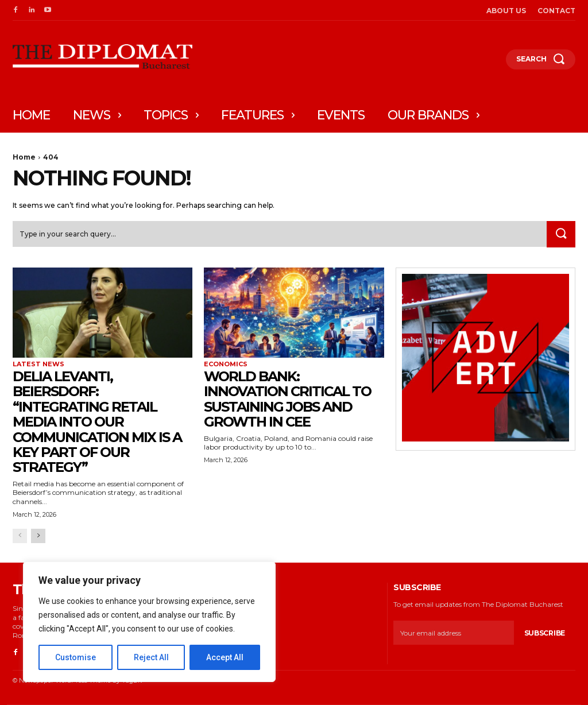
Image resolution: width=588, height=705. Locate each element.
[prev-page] (20, 536)
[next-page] (38, 536)
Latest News (38, 364)
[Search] (560, 235)
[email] (453, 633)
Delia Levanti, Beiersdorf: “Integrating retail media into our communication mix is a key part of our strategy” (97, 422)
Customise (76, 657)
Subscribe (545, 634)
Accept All (225, 657)
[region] (149, 622)
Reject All (151, 657)
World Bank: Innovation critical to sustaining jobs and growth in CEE (287, 399)
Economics (226, 364)
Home (24, 157)
